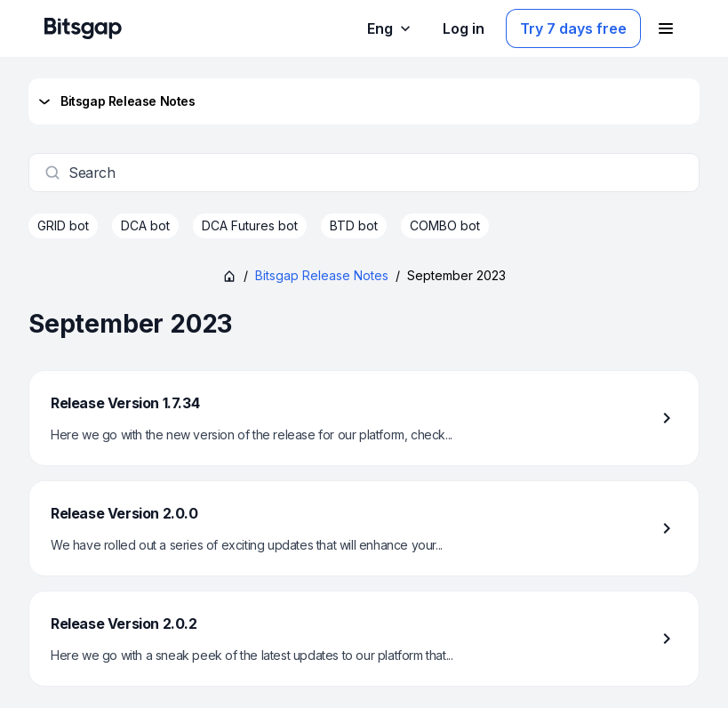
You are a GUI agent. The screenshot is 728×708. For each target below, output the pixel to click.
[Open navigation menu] (666, 28)
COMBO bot (445, 225)
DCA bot (145, 225)
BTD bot (354, 225)
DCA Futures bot (250, 225)
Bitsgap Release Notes (116, 101)
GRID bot (63, 225)
